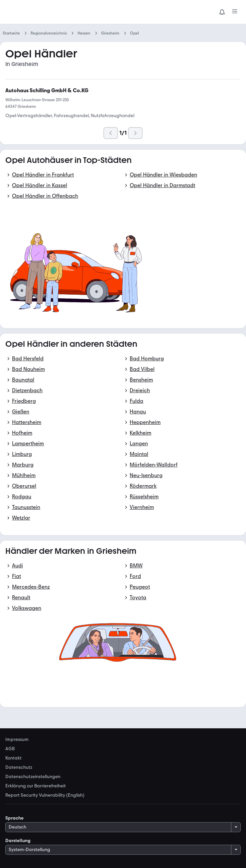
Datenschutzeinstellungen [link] (33, 777)
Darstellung (18, 841)
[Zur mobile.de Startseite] (55, 12)
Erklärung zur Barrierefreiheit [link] (36, 786)
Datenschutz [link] (19, 767)
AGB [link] (10, 749)
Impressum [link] (17, 740)
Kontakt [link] (13, 758)
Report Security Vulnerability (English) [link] (45, 795)
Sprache (14, 818)
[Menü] (235, 12)
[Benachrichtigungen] (222, 12)
